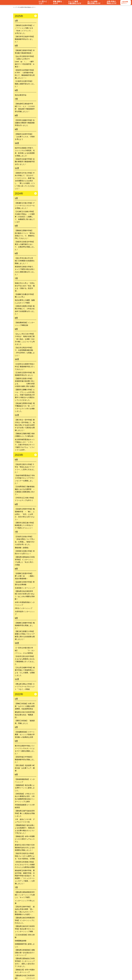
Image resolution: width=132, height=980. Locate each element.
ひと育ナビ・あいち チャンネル (48, 966)
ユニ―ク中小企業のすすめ (58, 962)
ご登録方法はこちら (107, 949)
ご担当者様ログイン (125, 3)
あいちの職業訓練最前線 (81, 962)
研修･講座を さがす (58, 2)
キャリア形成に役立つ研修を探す (33, 957)
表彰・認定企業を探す (86, 957)
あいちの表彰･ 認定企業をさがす (94, 2)
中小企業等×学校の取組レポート (33, 962)
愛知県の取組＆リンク (102, 962)
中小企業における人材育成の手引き (57, 949)
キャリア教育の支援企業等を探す (61, 957)
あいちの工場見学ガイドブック (84, 949)
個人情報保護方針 (91, 973)
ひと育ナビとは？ (70, 966)
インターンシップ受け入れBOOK (29, 949)
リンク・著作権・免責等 (72, 973)
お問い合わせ (38, 973)
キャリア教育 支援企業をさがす (75, 2)
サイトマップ (53, 973)
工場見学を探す (104, 957)
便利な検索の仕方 (87, 966)
